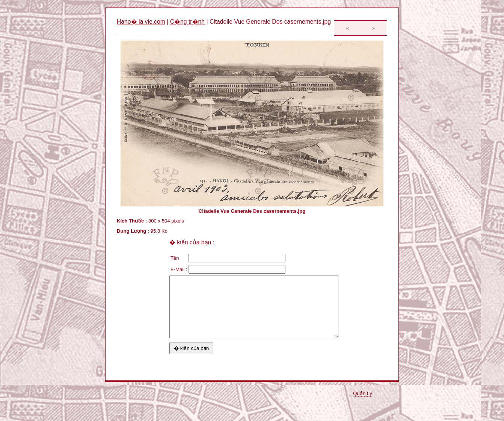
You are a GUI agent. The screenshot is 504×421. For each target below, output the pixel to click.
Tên (175, 258)
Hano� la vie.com (141, 22)
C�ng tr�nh (187, 22)
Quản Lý (363, 393)
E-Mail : (179, 269)
